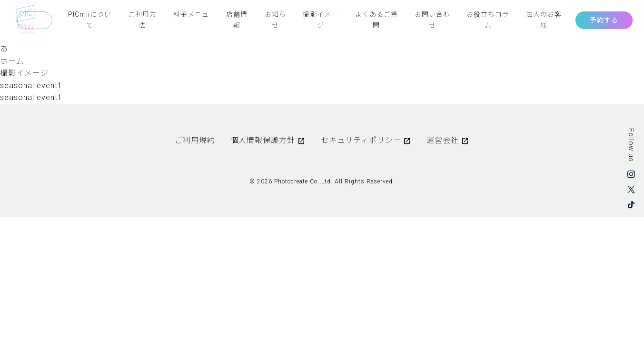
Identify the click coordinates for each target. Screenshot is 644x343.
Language (35, 20)
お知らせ (275, 20)
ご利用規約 (195, 140)
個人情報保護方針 (263, 140)
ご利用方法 (142, 20)
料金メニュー (191, 20)
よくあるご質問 (376, 20)
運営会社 (443, 140)
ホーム (12, 61)
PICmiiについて (90, 20)
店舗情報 (237, 20)
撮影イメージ (321, 20)
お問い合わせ (432, 20)
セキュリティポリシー (361, 140)
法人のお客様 (544, 20)
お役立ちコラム (488, 20)
